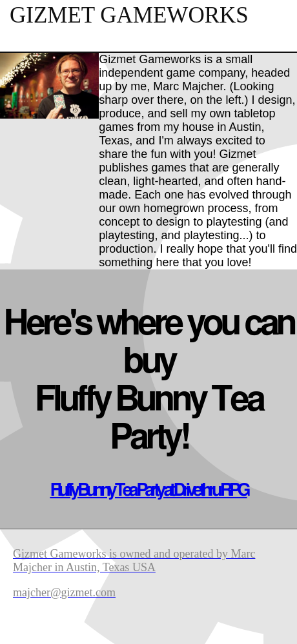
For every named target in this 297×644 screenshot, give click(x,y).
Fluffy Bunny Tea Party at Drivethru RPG (148, 490)
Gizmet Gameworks (129, 15)
